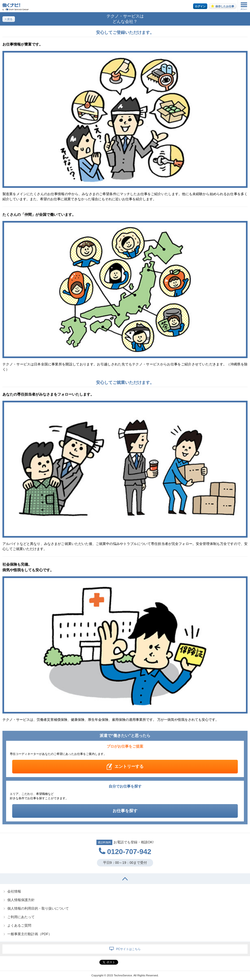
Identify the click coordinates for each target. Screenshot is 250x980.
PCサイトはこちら (129, 949)
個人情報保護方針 (21, 900)
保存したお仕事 (225, 6)
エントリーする (129, 766)
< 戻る (9, 19)
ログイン (200, 6)
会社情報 (14, 891)
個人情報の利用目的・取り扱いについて (38, 908)
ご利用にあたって (21, 917)
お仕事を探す (125, 811)
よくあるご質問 (19, 925)
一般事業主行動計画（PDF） (30, 934)
